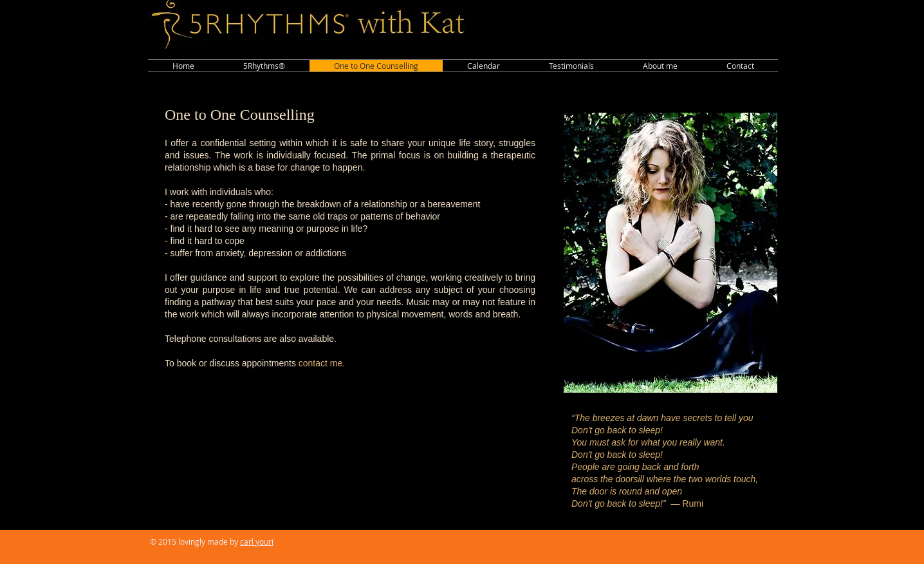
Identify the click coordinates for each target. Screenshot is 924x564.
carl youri (257, 541)
